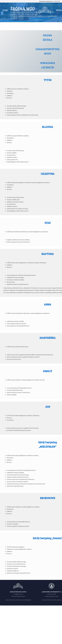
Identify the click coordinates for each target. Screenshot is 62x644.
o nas (19, 10)
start (10, 10)
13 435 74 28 (57, 1)
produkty (30, 10)
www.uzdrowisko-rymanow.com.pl (52, 600)
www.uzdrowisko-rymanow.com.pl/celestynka (18, 600)
